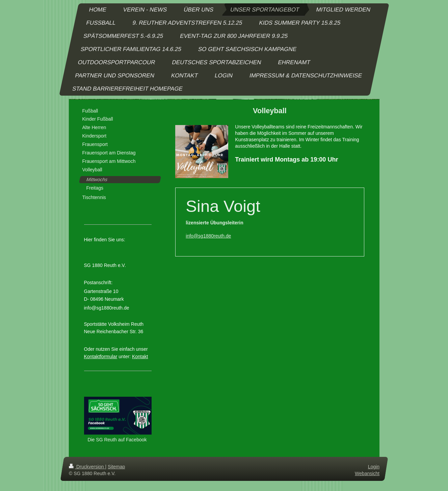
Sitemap (116, 467)
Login (373, 467)
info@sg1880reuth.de (208, 236)
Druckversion (87, 467)
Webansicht (367, 473)
